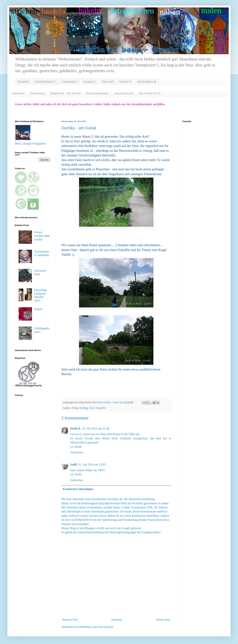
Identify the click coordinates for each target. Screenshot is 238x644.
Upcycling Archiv (124, 93)
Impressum (18, 93)
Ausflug (83, 408)
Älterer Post (163, 620)
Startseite (23, 82)
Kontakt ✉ (125, 82)
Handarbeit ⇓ (70, 82)
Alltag (75, 408)
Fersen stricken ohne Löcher (42, 236)
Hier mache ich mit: (150, 93)
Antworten (77, 452)
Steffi (74, 464)
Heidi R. (76, 428)
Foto (91, 408)
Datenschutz (38, 93)
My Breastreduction (98, 93)
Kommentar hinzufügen (78, 489)
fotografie (101, 408)
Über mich (108, 82)
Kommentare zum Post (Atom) (95, 627)
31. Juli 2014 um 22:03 (92, 464)
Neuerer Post (70, 620)
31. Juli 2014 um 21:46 (96, 428)
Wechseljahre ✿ (147, 82)
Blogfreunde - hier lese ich (66, 93)
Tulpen (38, 309)
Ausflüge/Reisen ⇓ (45, 82)
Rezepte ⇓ (90, 82)
